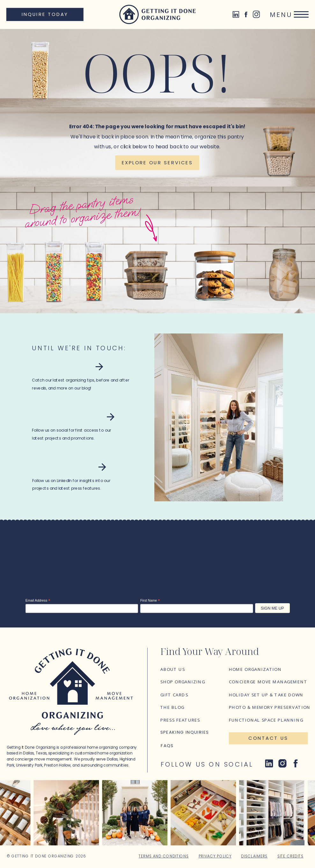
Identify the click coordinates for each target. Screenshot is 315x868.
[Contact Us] (268, 738)
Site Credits (290, 856)
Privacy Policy (215, 856)
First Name (150, 601)
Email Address (38, 601)
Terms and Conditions (164, 856)
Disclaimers (254, 856)
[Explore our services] (157, 163)
